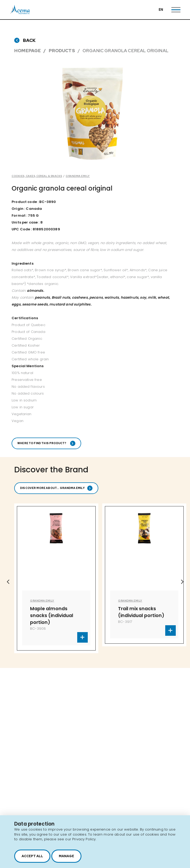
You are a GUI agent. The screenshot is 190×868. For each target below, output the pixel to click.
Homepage (28, 51)
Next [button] (182, 582)
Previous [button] (8, 582)
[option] (92, 114)
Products (62, 51)
